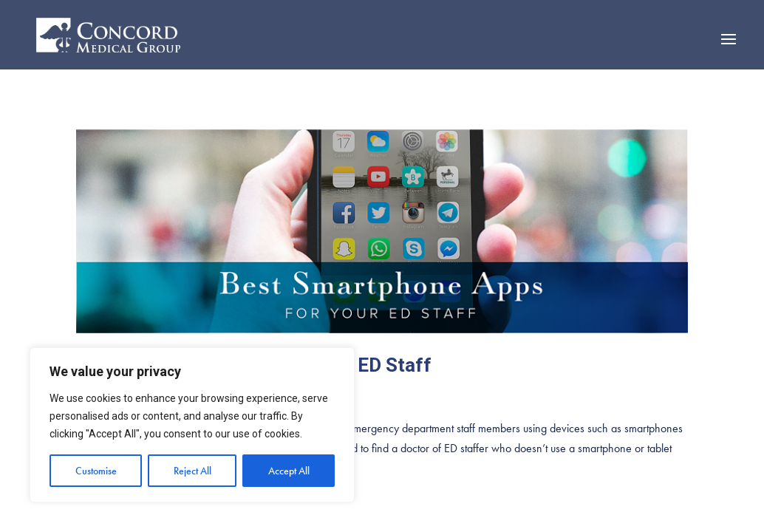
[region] (192, 425)
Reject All (192, 471)
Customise (96, 471)
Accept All (289, 471)
